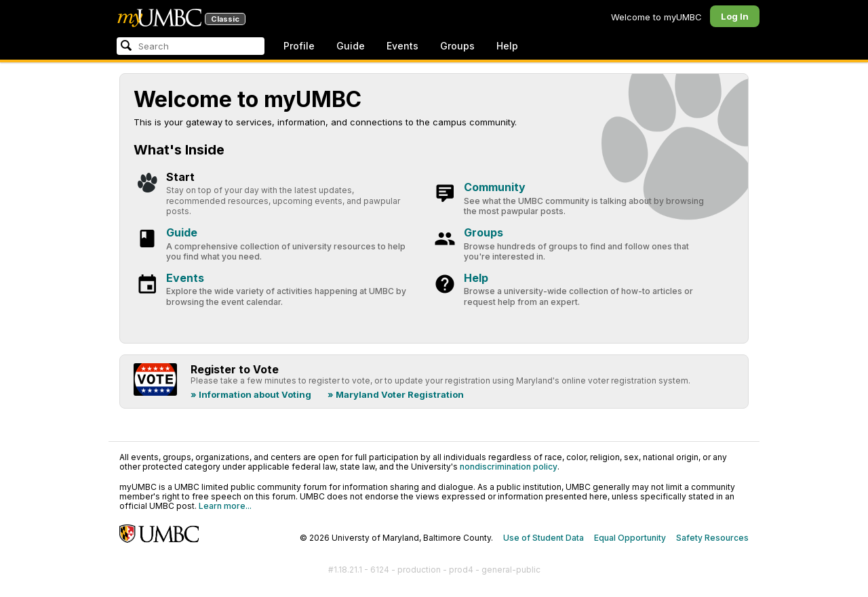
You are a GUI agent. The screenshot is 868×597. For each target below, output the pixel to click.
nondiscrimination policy (509, 467)
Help (507, 46)
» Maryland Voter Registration (396, 394)
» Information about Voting (251, 394)
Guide (351, 46)
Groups (457, 46)
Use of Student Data (544, 538)
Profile (299, 46)
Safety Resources (712, 538)
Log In (735, 16)
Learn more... (225, 506)
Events (402, 46)
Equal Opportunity (630, 538)
